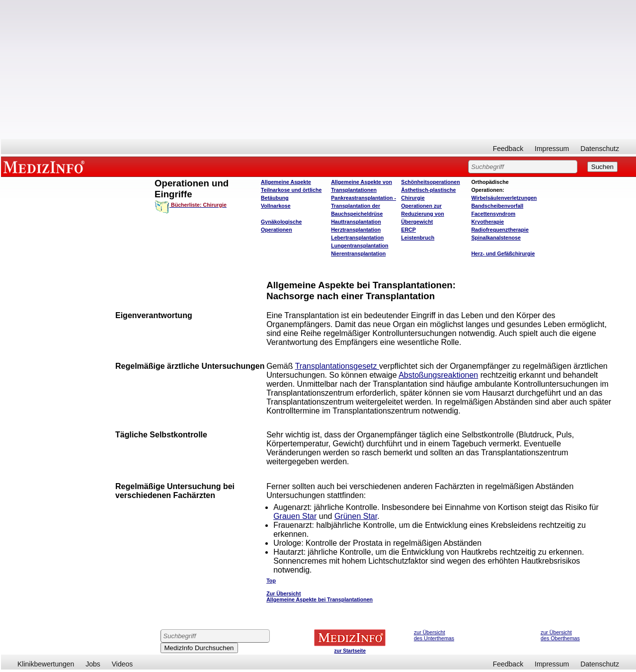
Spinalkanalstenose (496, 238)
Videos (122, 664)
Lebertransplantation (357, 238)
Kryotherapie (487, 222)
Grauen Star (295, 516)
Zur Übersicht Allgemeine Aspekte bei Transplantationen (319, 596)
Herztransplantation (356, 230)
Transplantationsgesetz (337, 366)
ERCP (408, 230)
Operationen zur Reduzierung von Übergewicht (422, 214)
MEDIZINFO (46, 167)
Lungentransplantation (359, 246)
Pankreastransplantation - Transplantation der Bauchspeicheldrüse (363, 206)
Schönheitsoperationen (430, 182)
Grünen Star (356, 516)
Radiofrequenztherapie (500, 230)
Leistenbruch (418, 238)
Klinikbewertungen (46, 664)
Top (271, 581)
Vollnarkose (276, 206)
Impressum (552, 149)
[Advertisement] (318, 70)
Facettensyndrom (493, 214)
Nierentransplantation (358, 253)
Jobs (93, 664)
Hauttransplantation (356, 222)
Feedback (508, 149)
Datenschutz (600, 149)
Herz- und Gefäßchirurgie (503, 253)
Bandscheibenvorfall (497, 206)
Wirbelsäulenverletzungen (504, 198)
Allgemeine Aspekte (286, 182)
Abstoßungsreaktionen (438, 375)
